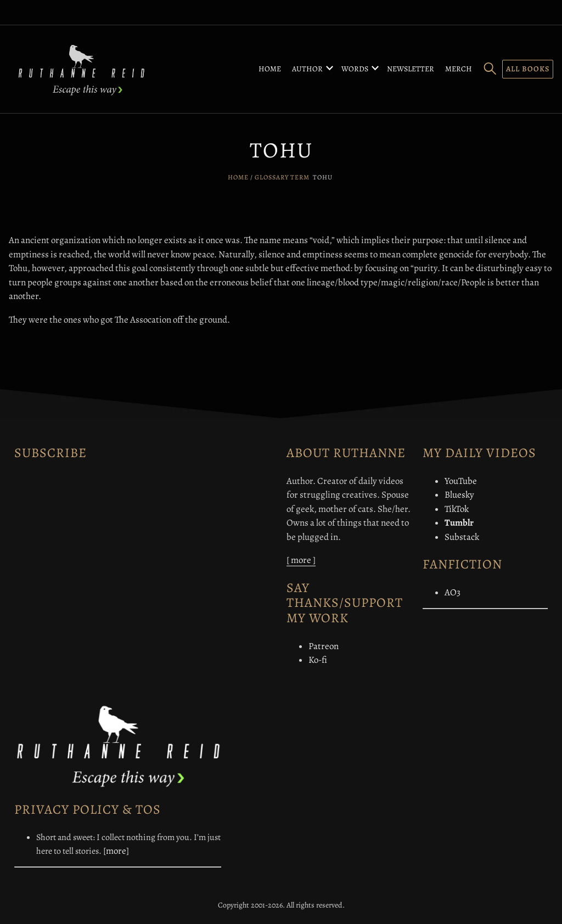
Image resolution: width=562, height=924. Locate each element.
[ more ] (301, 560)
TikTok (457, 509)
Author (307, 69)
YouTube (461, 481)
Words (355, 69)
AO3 (453, 592)
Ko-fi (318, 660)
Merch (459, 69)
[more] (116, 851)
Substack (462, 537)
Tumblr (459, 523)
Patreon (324, 646)
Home (270, 69)
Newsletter (411, 69)
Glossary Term (282, 177)
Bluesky (459, 495)
